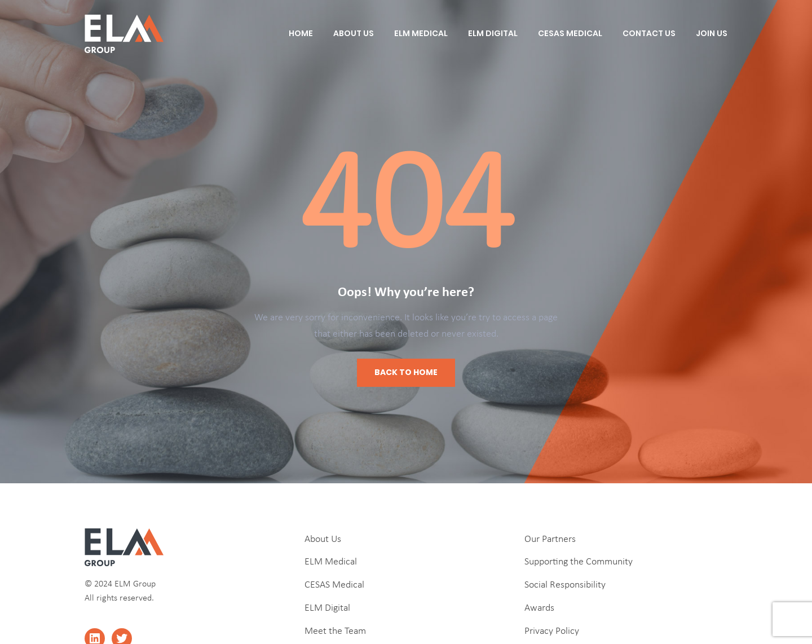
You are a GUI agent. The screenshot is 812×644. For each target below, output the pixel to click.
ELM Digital (493, 33)
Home (301, 33)
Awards (539, 608)
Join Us (712, 33)
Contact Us (649, 33)
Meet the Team (335, 631)
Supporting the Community (579, 562)
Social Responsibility (565, 585)
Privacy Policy (552, 631)
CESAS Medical (570, 33)
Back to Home (406, 372)
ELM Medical (421, 33)
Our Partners (550, 539)
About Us (354, 33)
